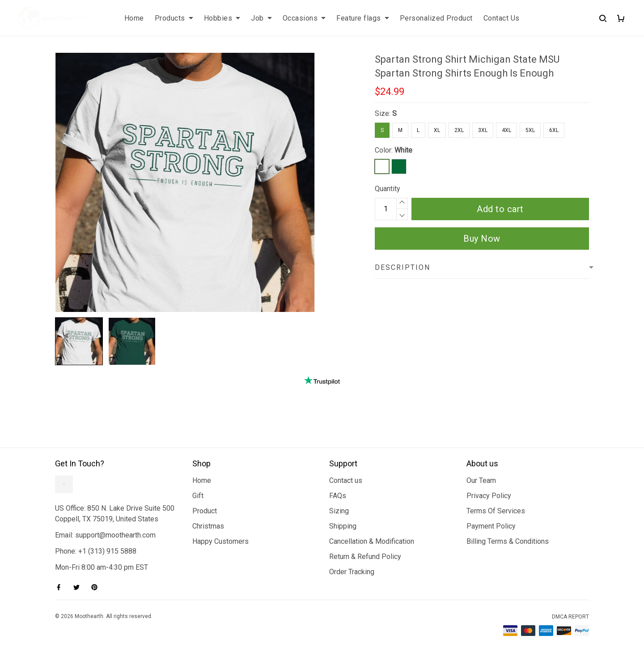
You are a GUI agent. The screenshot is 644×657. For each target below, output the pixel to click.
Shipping (343, 526)
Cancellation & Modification (372, 541)
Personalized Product (436, 18)
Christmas (208, 526)
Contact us (346, 480)
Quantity (388, 189)
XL (437, 130)
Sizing (339, 511)
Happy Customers (220, 541)
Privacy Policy (489, 496)
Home (134, 18)
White (403, 150)
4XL (506, 130)
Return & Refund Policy (365, 557)
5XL (530, 130)
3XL (483, 130)
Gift (198, 496)
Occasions (304, 18)
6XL (554, 130)
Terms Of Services (496, 511)
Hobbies (222, 18)
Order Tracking (352, 572)
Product (205, 511)
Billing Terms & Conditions (508, 541)
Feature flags (363, 18)
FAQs (338, 496)
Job (261, 18)
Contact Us (502, 18)
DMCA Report (570, 617)
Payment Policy (491, 526)
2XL (459, 130)
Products (174, 18)
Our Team (481, 480)
